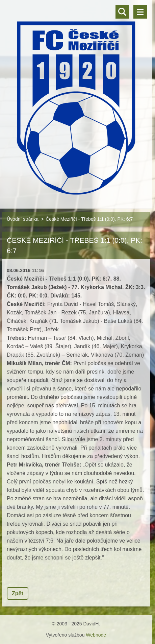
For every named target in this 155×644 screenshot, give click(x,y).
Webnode (96, 635)
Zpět (18, 593)
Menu (140, 12)
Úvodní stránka (23, 219)
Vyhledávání (122, 12)
